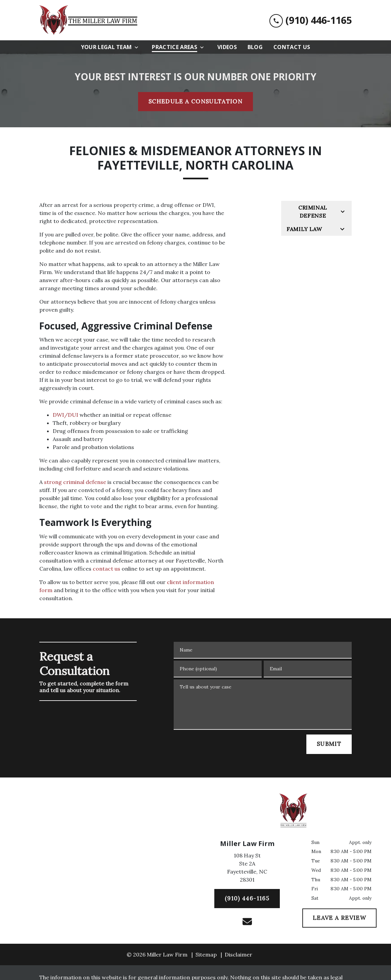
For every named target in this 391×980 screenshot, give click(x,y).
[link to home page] (90, 20)
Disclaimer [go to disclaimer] (238, 954)
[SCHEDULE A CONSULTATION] (195, 102)
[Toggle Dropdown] (138, 47)
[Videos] (227, 47)
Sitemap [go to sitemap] (206, 954)
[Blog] (255, 47)
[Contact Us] (292, 47)
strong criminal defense (75, 482)
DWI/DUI (66, 415)
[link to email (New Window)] (247, 922)
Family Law (304, 229)
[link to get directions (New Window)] (247, 869)
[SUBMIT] (329, 744)
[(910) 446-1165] (247, 899)
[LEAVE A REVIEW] (339, 918)
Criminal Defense (313, 212)
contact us (106, 569)
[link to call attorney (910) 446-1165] (311, 20)
